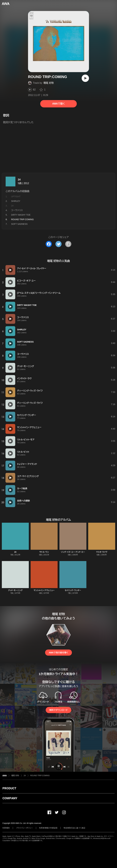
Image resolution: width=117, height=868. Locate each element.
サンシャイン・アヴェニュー (44, 590)
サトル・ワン (44, 552)
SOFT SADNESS (19, 224)
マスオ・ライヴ (102, 552)
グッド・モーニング (15, 590)
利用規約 (6, 828)
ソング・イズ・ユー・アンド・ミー (73, 552)
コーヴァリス (17, 210)
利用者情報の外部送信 (48, 828)
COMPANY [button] (10, 798)
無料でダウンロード (58, 710)
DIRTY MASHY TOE (21, 215)
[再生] (85, 78)
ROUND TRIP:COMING (40, 776)
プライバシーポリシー (24, 828)
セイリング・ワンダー (73, 590)
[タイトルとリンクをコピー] (68, 244)
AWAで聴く (58, 104)
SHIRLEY (16, 201)
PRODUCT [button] (9, 788)
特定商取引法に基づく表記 (74, 828)
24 (19, 180)
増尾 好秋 (49, 83)
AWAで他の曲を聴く (58, 653)
